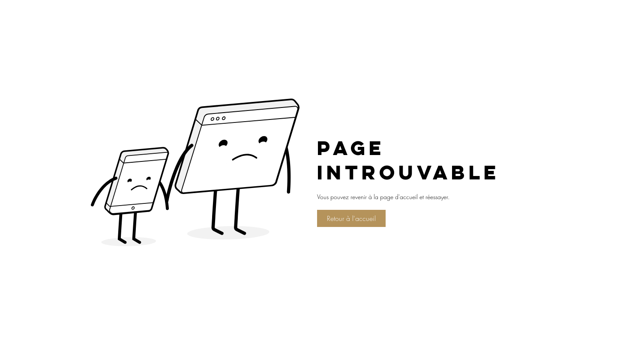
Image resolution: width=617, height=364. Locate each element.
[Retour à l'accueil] (351, 218)
